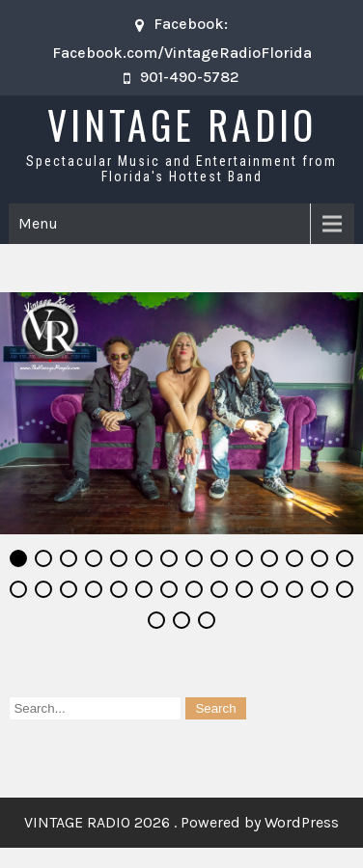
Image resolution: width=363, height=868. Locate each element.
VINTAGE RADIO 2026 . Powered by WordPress (181, 823)
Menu (38, 223)
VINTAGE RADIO (182, 124)
